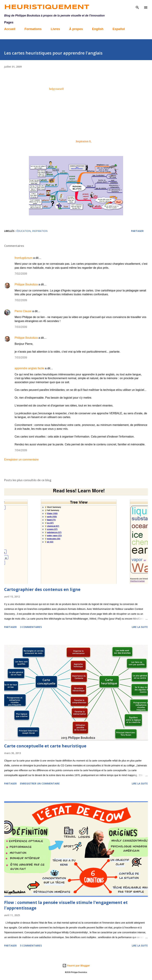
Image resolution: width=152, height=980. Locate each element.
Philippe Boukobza (26, 284)
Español (119, 29)
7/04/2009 (21, 450)
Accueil (10, 29)
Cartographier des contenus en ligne (42, 589)
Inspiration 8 (83, 141)
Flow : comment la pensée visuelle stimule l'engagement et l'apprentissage (66, 905)
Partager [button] (137, 231)
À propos (76, 29)
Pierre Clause (23, 311)
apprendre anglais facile (29, 368)
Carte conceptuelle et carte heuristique (45, 746)
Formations (33, 29)
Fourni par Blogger (76, 965)
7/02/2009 (21, 274)
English (98, 29)
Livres (55, 29)
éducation (24, 231)
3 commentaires (31, 627)
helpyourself (56, 89)
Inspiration (40, 231)
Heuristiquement (47, 7)
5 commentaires (31, 946)
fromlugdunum (24, 258)
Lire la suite (140, 627)
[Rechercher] (137, 6)
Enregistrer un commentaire (21, 460)
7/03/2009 (21, 327)
